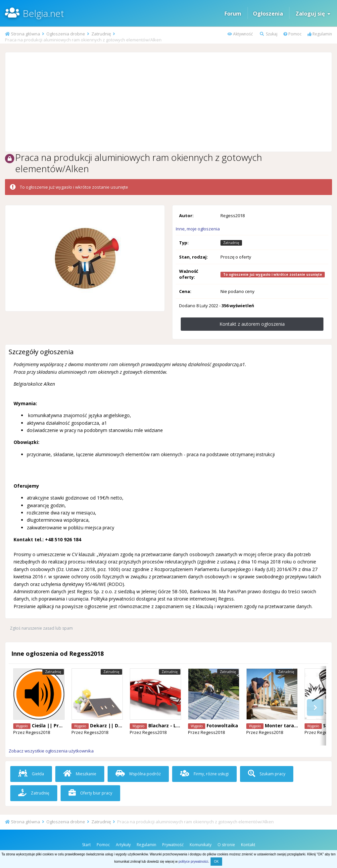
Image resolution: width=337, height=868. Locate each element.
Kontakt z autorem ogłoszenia (252, 324)
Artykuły (123, 845)
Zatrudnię (34, 793)
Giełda (31, 774)
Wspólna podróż (138, 774)
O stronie (226, 845)
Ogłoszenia (268, 14)
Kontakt (248, 845)
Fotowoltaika (222, 725)
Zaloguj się (313, 14)
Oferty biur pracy (90, 793)
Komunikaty (201, 845)
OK (216, 862)
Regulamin (320, 34)
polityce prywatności (193, 862)
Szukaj (269, 34)
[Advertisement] (168, 102)
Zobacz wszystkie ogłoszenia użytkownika (51, 751)
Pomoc (292, 34)
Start (86, 845)
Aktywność (240, 34)
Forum (233, 14)
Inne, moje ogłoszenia (198, 229)
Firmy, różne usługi (204, 774)
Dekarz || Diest (109, 725)
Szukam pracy (267, 774)
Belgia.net (43, 13)
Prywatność (173, 845)
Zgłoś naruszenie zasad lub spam (41, 628)
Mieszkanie (80, 774)
